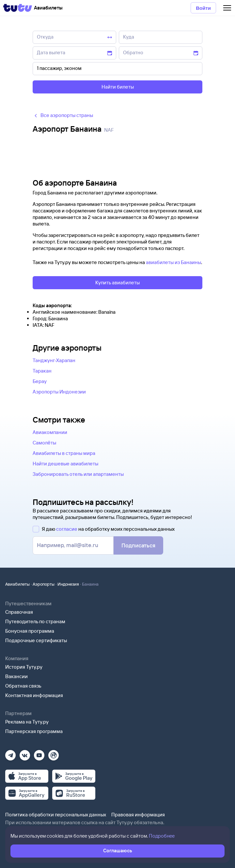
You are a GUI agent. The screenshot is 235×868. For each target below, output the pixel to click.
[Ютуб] (39, 753)
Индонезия (68, 584)
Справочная (19, 612)
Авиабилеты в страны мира (64, 453)
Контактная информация (34, 695)
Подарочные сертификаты (36, 640)
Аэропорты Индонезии (59, 392)
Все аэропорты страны (63, 115)
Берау (40, 381)
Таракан (42, 371)
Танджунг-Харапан (54, 360)
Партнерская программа (34, 731)
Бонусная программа (30, 631)
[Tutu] (18, 8)
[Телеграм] (10, 753)
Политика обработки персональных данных (56, 815)
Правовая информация (138, 815)
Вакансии (16, 676)
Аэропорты (44, 584)
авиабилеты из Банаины (173, 262)
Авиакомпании (50, 432)
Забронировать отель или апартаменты (78, 474)
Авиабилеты (17, 584)
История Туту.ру (24, 667)
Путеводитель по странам (35, 621)
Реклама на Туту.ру (27, 722)
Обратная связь (23, 686)
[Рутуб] (54, 753)
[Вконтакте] (25, 753)
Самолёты (44, 443)
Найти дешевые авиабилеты (65, 464)
